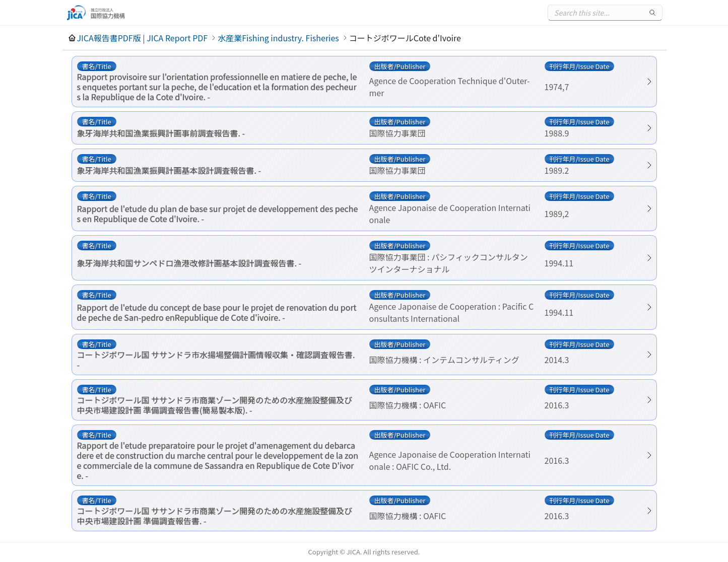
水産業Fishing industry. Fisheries (278, 38)
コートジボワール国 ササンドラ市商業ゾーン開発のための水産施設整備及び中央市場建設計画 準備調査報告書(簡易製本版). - (215, 405)
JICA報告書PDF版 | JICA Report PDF (143, 38)
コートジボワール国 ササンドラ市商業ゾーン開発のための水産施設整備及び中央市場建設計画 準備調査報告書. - (215, 516)
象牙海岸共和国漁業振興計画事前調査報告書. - (161, 133)
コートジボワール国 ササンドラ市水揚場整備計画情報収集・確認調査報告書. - (216, 360)
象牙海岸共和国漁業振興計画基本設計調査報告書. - (169, 170)
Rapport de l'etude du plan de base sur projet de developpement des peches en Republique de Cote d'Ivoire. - (218, 214)
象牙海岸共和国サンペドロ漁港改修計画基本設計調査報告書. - (189, 263)
